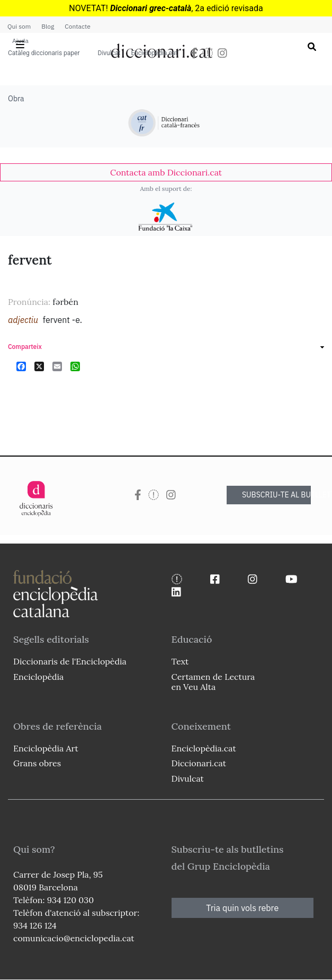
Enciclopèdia (38, 677)
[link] (166, 172)
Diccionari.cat (199, 763)
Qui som (19, 26)
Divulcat (109, 53)
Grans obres (37, 763)
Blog (48, 26)
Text (180, 661)
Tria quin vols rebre (242, 908)
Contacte (77, 26)
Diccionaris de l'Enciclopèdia (70, 661)
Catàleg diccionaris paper (44, 53)
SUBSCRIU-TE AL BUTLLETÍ (276, 495)
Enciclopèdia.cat (154, 53)
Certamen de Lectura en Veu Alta (213, 682)
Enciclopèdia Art (46, 748)
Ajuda (20, 41)
